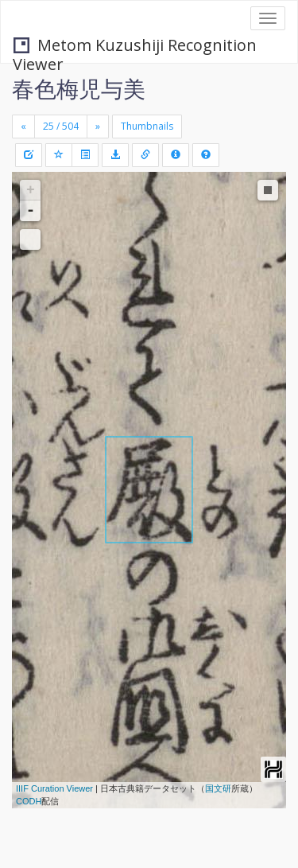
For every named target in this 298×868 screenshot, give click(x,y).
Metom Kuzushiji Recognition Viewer (135, 47)
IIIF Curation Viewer (54, 788)
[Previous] (23, 127)
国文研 (218, 788)
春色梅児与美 (79, 88)
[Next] (98, 127)
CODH (29, 801)
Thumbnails (147, 126)
